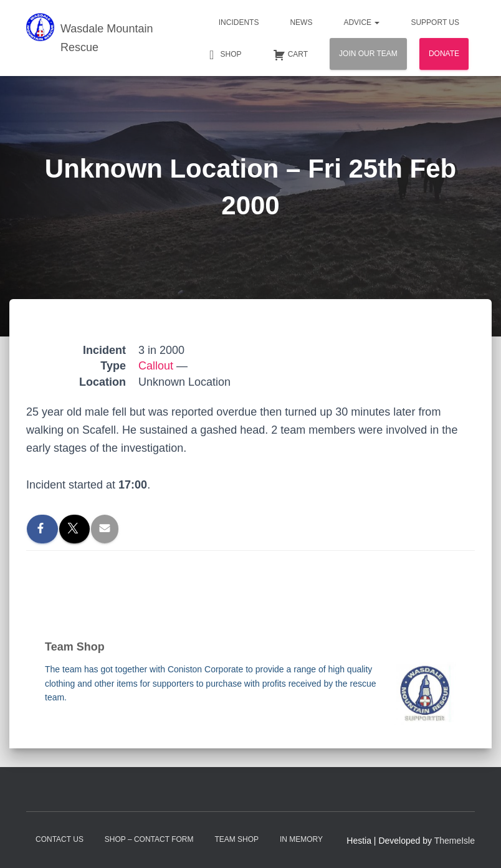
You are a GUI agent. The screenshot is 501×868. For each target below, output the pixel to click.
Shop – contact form (149, 839)
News (301, 22)
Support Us (435, 22)
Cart (290, 55)
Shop (224, 55)
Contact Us (60, 839)
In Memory (301, 839)
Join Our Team (368, 54)
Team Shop (236, 839)
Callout (156, 366)
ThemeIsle (455, 841)
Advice (361, 22)
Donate (444, 54)
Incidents (239, 22)
